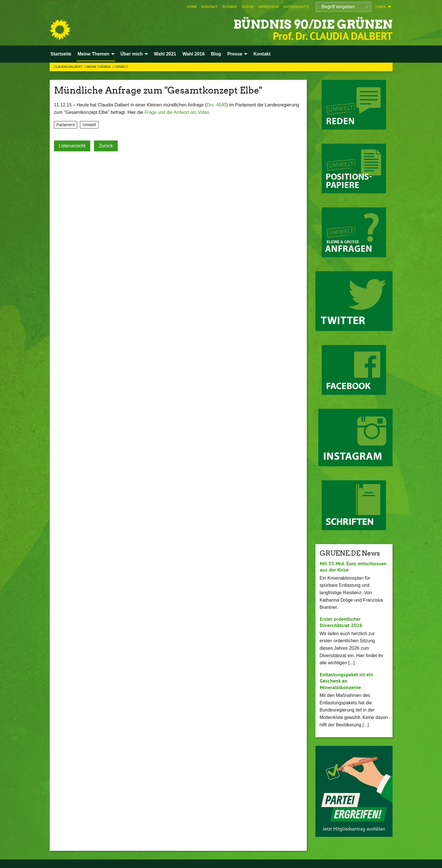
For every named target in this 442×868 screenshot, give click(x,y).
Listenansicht (72, 146)
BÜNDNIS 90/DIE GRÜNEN (309, 24)
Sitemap (230, 7)
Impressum (269, 7)
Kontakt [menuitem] (262, 54)
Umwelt (121, 67)
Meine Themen (99, 67)
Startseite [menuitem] (61, 54)
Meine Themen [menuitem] (93, 54)
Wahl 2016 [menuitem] (193, 54)
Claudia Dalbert (69, 67)
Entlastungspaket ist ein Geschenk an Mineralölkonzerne (346, 681)
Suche (248, 7)
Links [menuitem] (381, 7)
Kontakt (209, 7)
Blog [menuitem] (216, 54)
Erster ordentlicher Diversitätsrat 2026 (341, 622)
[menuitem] (192, 7)
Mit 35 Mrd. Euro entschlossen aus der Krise (353, 567)
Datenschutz (296, 7)
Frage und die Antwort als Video (177, 112)
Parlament (66, 125)
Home (192, 7)
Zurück (106, 146)
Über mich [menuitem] (132, 54)
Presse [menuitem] (235, 54)
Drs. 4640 (216, 105)
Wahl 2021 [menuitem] (165, 54)
